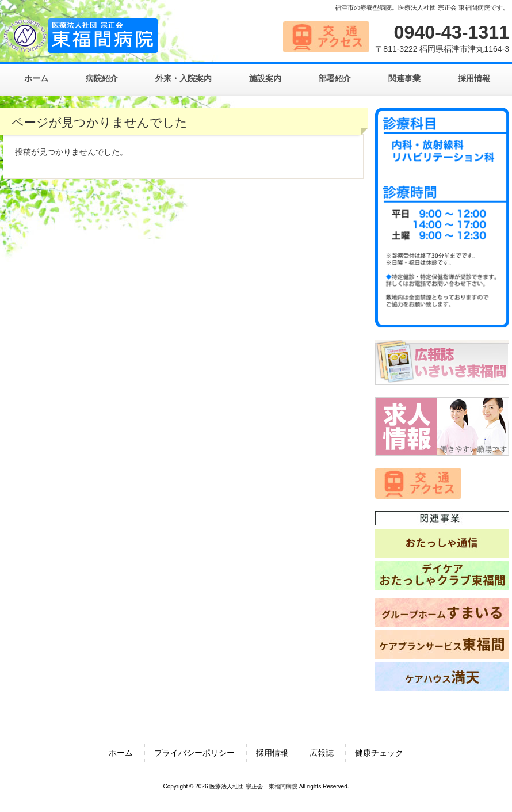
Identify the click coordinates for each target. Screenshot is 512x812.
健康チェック (379, 753)
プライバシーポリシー (194, 753)
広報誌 (322, 753)
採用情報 (272, 753)
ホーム (121, 753)
